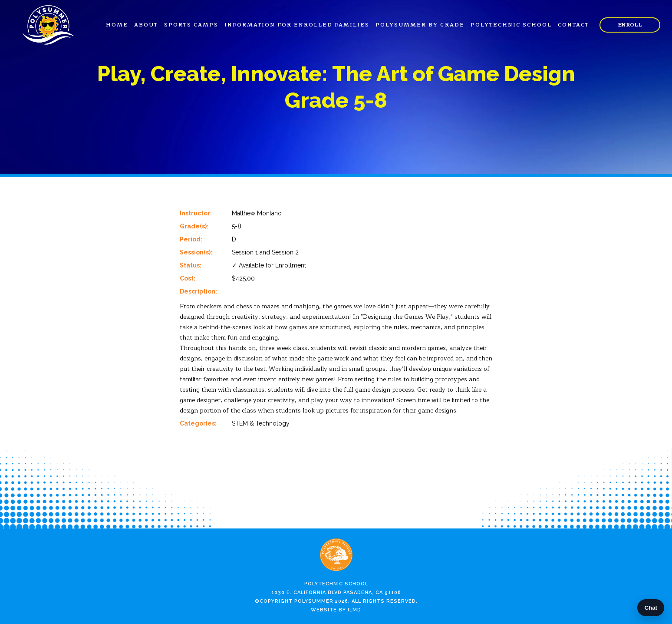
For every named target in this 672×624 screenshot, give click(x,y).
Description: (198, 291)
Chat (651, 608)
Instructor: (196, 213)
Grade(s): (194, 226)
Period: (191, 239)
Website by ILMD (336, 610)
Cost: (188, 278)
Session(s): (196, 252)
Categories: (198, 423)
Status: (191, 265)
